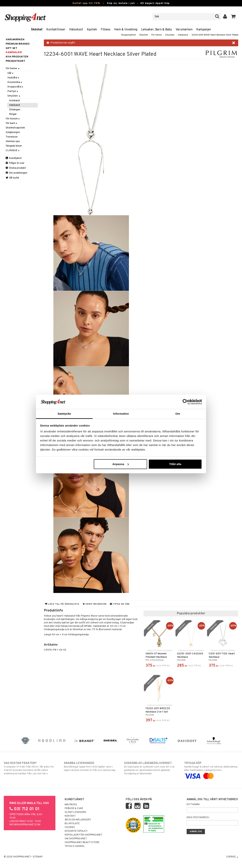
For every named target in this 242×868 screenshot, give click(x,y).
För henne (157, 35)
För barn (12, 123)
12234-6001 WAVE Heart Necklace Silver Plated (215, 35)
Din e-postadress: (198, 818)
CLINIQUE (13, 150)
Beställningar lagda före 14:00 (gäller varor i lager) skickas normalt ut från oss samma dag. (91, 767)
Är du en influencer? (78, 820)
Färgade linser (14, 146)
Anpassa (121, 464)
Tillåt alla (175, 464)
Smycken (170, 35)
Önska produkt (16, 168)
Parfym (13, 91)
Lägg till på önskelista (62, 604)
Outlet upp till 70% (86, 3)
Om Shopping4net (76, 839)
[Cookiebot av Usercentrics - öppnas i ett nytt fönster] (185, 402)
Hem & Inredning (126, 30)
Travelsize (12, 137)
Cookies (70, 827)
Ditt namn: (193, 805)
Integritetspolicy (76, 831)
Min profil (71, 805)
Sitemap (38, 857)
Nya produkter (17, 57)
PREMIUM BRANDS (18, 44)
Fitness (106, 30)
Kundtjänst (14, 158)
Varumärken (184, 30)
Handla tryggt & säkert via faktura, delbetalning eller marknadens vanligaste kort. (211, 770)
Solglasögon (13, 132)
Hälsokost (76, 30)
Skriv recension (95, 604)
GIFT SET (11, 48)
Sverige (232, 857)
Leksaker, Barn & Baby (156, 30)
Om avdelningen (16, 173)
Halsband (183, 35)
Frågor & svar (15, 163)
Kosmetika (15, 82)
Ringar (13, 114)
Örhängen (15, 110)
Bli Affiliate (72, 824)
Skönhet (37, 30)
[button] (233, 17)
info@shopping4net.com (25, 825)
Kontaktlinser (56, 30)
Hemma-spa (13, 141)
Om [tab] (178, 414)
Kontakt (70, 816)
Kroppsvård (16, 87)
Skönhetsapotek (15, 128)
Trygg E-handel (75, 846)
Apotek (92, 30)
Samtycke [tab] (64, 414)
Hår (11, 73)
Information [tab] (121, 414)
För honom (13, 119)
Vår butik (12, 178)
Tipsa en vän (120, 604)
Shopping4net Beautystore (82, 842)
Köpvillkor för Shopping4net (83, 835)
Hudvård (14, 78)
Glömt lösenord (75, 812)
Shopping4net (128, 35)
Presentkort (15, 61)
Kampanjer (204, 30)
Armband (14, 101)
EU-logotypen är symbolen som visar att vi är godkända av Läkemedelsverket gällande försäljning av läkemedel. (151, 768)
